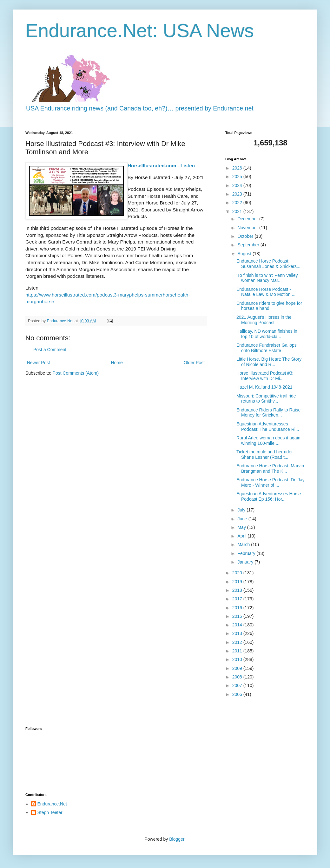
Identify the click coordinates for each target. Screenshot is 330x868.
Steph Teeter (50, 812)
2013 (238, 633)
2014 (238, 625)
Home (117, 363)
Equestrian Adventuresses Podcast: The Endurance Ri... (268, 427)
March (244, 544)
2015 (238, 616)
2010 (238, 659)
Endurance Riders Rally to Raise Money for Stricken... (268, 413)
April (242, 536)
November (248, 228)
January (246, 562)
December (248, 219)
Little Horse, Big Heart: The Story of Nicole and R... (269, 362)
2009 (238, 668)
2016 (238, 608)
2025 (238, 177)
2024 (238, 185)
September (249, 245)
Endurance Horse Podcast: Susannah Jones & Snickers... (268, 264)
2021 (238, 211)
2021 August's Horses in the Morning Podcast (264, 320)
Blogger (177, 839)
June (243, 519)
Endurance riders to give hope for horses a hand (269, 306)
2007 (238, 685)
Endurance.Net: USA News (140, 31)
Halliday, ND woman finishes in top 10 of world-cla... (267, 334)
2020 (238, 573)
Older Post (194, 363)
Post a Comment (50, 350)
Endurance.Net (52, 804)
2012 (238, 642)
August (245, 254)
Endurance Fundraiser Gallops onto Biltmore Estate (267, 348)
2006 (238, 694)
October (246, 236)
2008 (238, 677)
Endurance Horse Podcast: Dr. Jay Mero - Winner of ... (271, 482)
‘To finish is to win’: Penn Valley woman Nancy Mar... (267, 278)
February (247, 553)
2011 (238, 651)
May (242, 527)
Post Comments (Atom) (76, 373)
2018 (238, 590)
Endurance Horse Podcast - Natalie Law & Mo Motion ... (266, 292)
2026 (238, 168)
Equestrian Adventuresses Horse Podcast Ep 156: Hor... (269, 496)
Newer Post (38, 363)
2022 (238, 203)
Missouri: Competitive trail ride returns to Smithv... (266, 399)
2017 (238, 599)
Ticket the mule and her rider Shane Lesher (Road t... (265, 454)
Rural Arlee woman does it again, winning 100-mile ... (269, 441)
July (242, 510)
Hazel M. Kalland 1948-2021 (264, 387)
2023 (238, 194)
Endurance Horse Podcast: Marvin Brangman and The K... (270, 468)
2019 (238, 582)
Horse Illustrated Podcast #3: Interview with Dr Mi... (265, 376)
